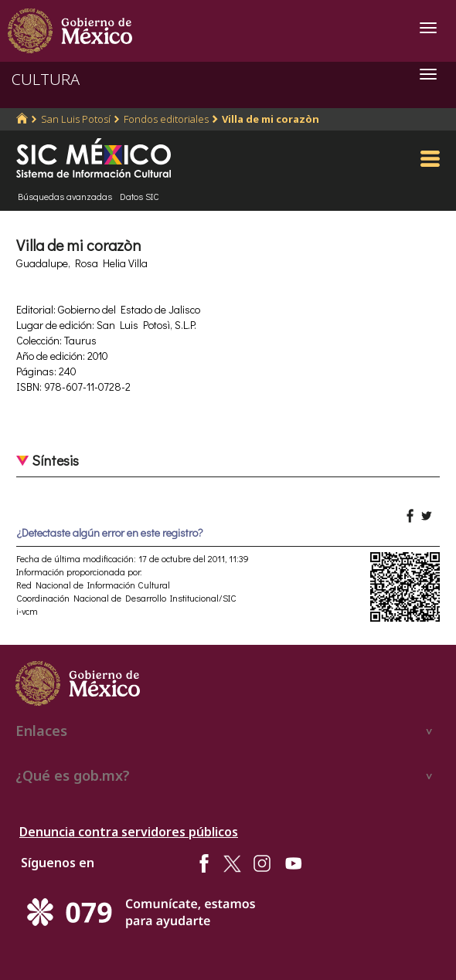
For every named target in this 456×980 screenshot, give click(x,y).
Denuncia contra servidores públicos (129, 832)
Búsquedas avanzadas (65, 196)
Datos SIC (140, 196)
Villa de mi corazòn (271, 119)
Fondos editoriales (166, 119)
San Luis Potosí (76, 119)
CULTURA (46, 79)
